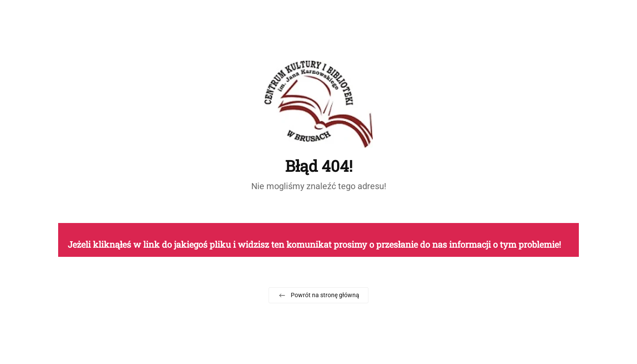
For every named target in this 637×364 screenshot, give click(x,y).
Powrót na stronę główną (318, 295)
